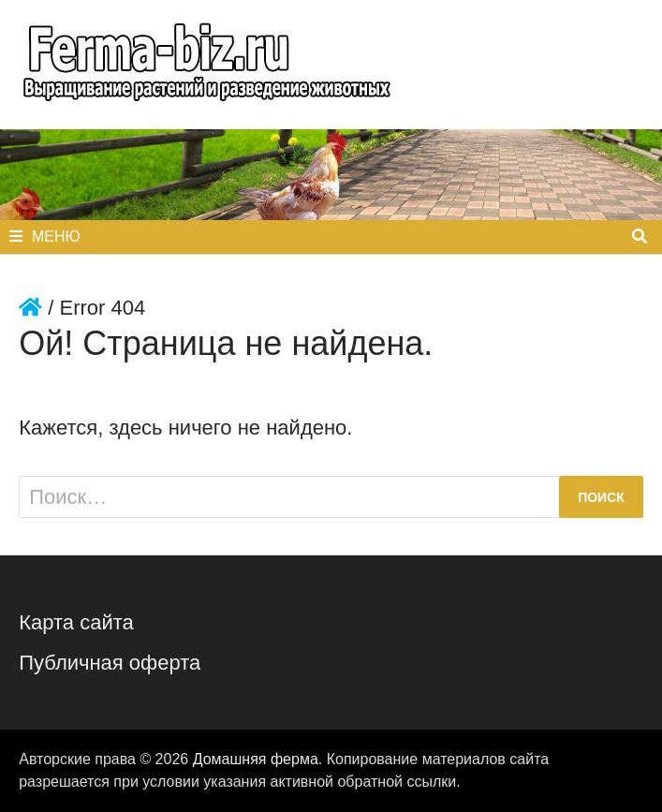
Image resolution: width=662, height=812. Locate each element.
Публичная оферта (110, 663)
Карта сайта (76, 622)
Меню (45, 236)
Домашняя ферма (256, 759)
